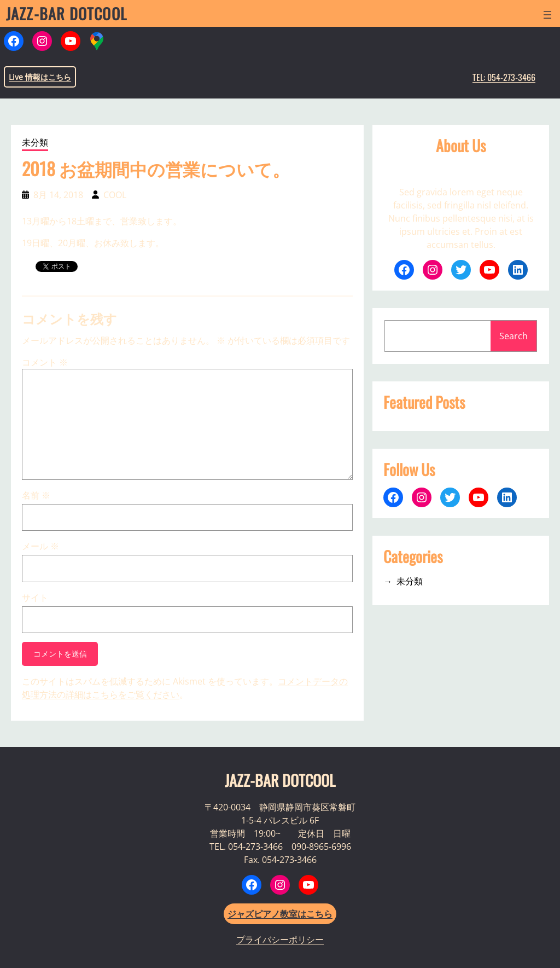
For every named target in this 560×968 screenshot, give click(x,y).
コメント (45, 362)
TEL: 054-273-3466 (504, 77)
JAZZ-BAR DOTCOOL (66, 13)
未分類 (35, 142)
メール (40, 546)
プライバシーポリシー (280, 940)
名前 (36, 495)
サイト (35, 598)
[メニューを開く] (547, 15)
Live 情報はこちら (40, 77)
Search (514, 336)
